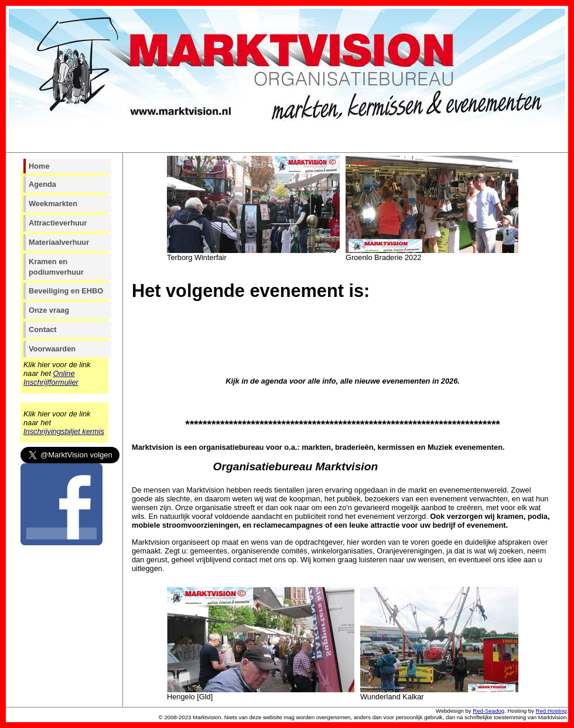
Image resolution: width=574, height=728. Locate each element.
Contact (43, 329)
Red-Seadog (488, 711)
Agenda (42, 184)
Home (39, 166)
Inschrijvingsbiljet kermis (64, 431)
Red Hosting (551, 711)
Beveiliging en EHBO (66, 291)
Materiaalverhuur (59, 242)
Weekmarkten (53, 204)
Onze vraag (49, 310)
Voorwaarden (52, 349)
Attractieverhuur (58, 223)
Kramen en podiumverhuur (56, 267)
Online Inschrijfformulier (51, 378)
